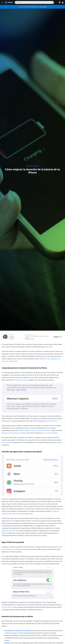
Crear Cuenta (43, 7)
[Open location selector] (56, 2)
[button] (2, 2)
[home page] (9, 2)
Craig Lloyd (11, 337)
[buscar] (34, 2)
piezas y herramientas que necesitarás (15, 433)
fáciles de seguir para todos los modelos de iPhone (35, 430)
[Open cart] (60, 2)
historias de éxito (7, 442)
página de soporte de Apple (10, 531)
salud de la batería (51, 421)
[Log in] (63, 2)
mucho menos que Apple (50, 433)
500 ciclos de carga (21, 380)
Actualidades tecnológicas (32, 166)
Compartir (58, 337)
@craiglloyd (11, 339)
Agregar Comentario (30, 339)
